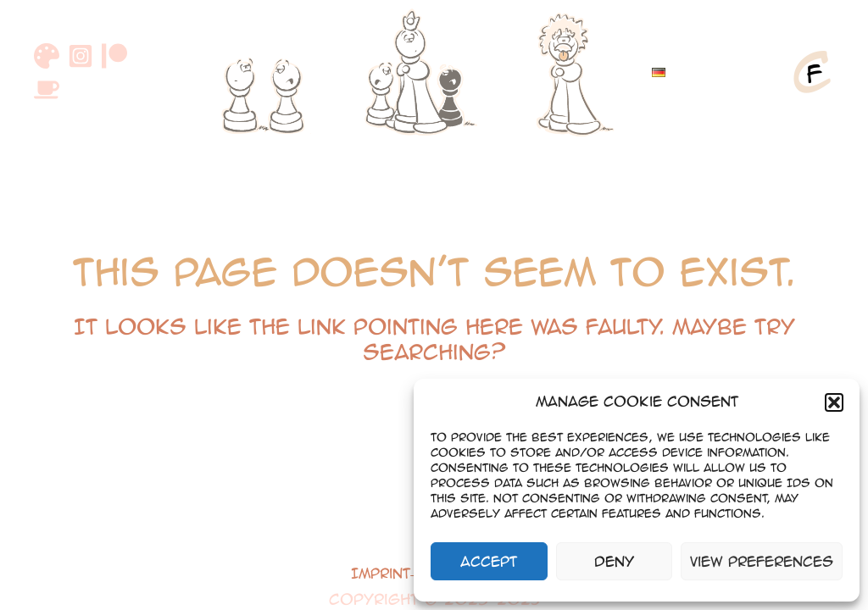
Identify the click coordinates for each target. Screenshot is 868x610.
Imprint (381, 573)
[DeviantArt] (47, 56)
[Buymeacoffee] (47, 90)
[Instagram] (81, 56)
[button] (834, 402)
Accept (489, 561)
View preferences (762, 561)
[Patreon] (114, 56)
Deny (614, 561)
